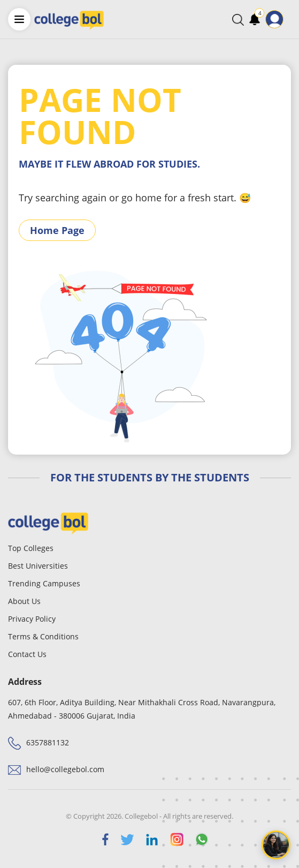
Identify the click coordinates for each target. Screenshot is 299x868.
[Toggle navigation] (290, 19)
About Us (24, 601)
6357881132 (48, 742)
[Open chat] (276, 845)
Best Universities (38, 566)
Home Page (57, 230)
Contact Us (27, 654)
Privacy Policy (32, 619)
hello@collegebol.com (65, 769)
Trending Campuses (44, 583)
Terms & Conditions (43, 636)
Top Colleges (31, 548)
